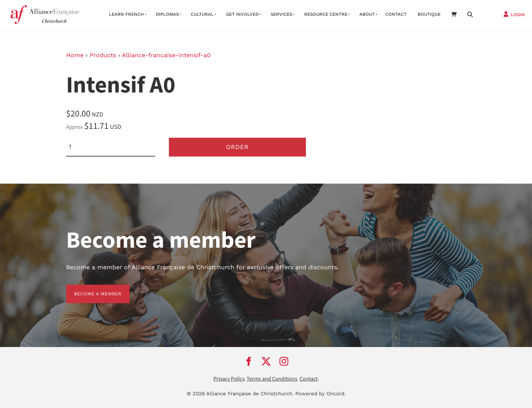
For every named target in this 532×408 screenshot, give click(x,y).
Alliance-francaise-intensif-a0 (166, 55)
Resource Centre (326, 14)
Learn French (126, 14)
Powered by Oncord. (320, 394)
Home (75, 55)
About (367, 14)
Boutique (429, 14)
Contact (396, 14)
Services (281, 14)
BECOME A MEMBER (90, 289)
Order (237, 147)
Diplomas (167, 14)
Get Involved (242, 14)
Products (103, 55)
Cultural (202, 14)
